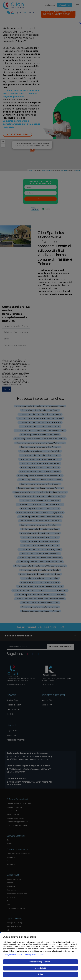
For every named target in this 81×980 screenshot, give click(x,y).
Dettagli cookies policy (13, 954)
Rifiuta (40, 974)
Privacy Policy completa (35, 954)
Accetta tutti (41, 968)
